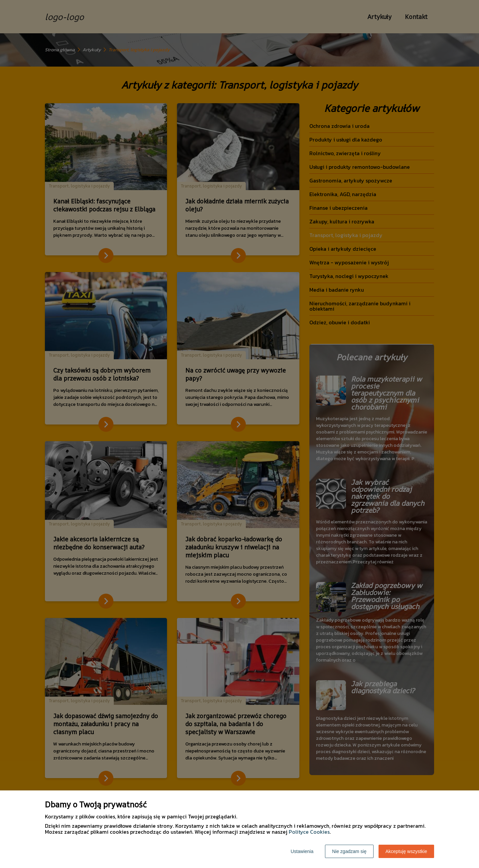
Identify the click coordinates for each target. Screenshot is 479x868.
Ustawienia (302, 851)
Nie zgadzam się (349, 851)
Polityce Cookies (309, 832)
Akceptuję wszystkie (406, 851)
